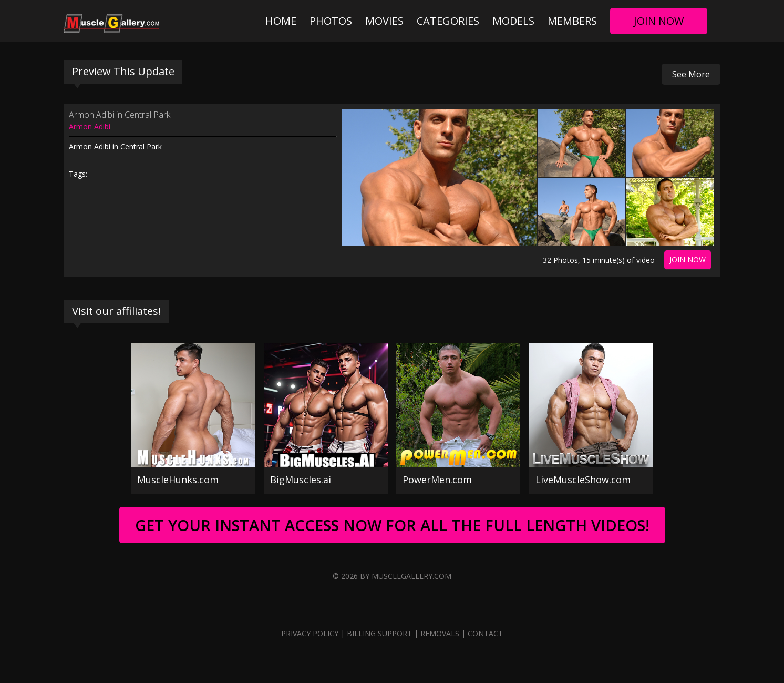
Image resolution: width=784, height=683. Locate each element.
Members (572, 21)
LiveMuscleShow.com (583, 480)
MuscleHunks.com (178, 480)
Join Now (659, 21)
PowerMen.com (437, 480)
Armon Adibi (90, 126)
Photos (331, 21)
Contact (485, 633)
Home (281, 21)
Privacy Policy (310, 633)
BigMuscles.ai (301, 480)
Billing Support (379, 633)
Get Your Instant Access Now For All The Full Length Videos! (392, 525)
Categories (448, 21)
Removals (440, 633)
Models (513, 21)
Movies (384, 21)
